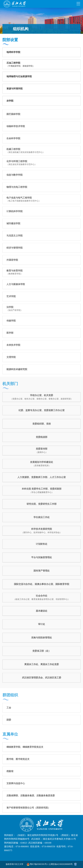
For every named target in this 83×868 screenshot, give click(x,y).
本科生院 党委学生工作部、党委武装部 (42, 491)
